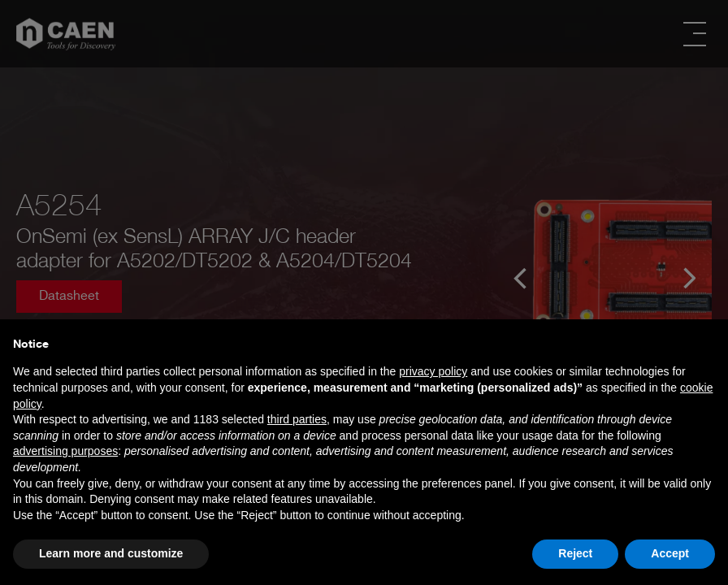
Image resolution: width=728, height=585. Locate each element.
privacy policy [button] (433, 371)
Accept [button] (670, 553)
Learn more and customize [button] (111, 553)
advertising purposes (65, 451)
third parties (297, 419)
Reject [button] (575, 553)
